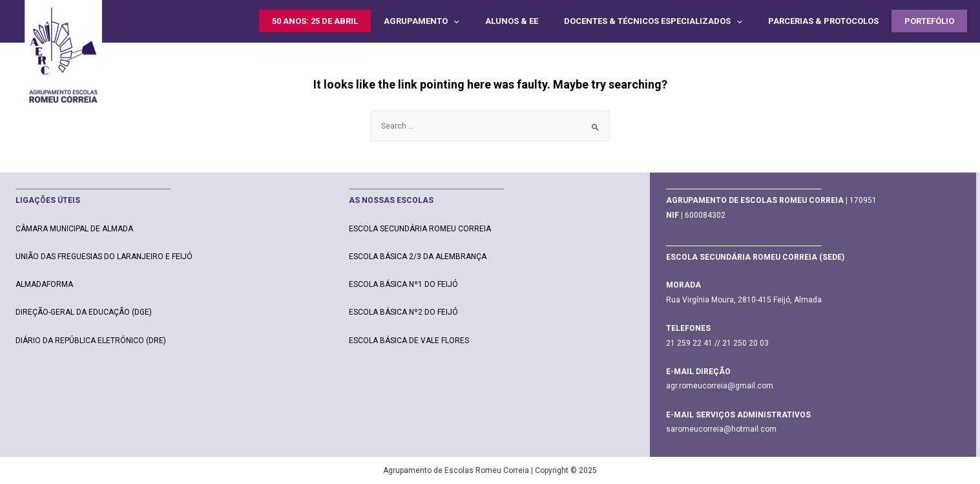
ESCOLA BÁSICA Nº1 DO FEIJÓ (403, 284)
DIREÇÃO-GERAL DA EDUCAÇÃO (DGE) (84, 312)
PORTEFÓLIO (929, 21)
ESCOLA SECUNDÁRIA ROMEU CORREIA (420, 229)
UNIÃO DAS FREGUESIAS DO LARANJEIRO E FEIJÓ (104, 257)
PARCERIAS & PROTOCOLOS (823, 21)
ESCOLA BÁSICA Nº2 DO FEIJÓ (403, 312)
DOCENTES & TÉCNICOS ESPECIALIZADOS (653, 21)
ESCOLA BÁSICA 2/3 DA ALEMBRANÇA (418, 257)
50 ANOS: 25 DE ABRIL (315, 21)
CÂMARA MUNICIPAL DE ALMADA (74, 229)
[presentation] (454, 21)
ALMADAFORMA (44, 284)
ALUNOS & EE (512, 21)
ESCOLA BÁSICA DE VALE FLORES (409, 341)
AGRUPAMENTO (422, 21)
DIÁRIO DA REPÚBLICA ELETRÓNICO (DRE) (91, 341)
